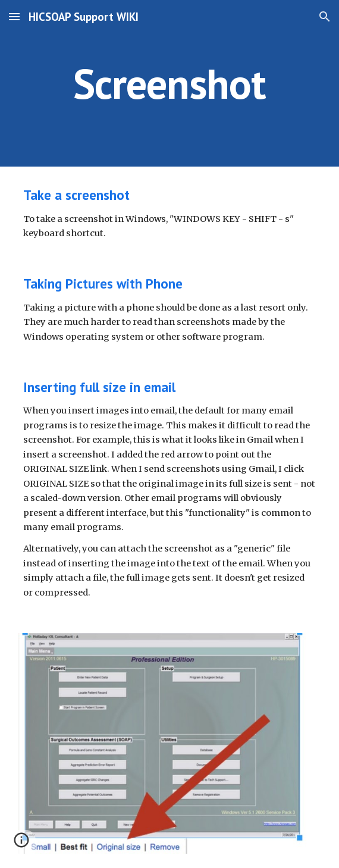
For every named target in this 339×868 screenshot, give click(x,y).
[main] (169, 84)
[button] (14, 16)
